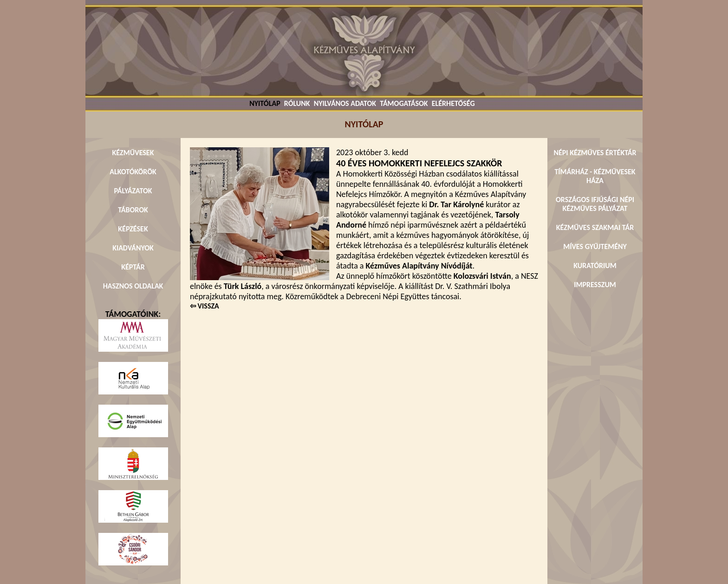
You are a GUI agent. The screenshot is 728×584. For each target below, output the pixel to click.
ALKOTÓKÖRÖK (133, 172)
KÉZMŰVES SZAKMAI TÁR (595, 227)
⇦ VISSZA (205, 306)
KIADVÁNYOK (133, 248)
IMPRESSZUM (595, 285)
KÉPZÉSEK (133, 229)
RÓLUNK (297, 103)
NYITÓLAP (265, 103)
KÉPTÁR (133, 267)
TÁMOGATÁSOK (404, 103)
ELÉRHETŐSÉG (453, 103)
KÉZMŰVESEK (133, 153)
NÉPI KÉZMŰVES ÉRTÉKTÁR (595, 153)
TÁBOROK (133, 210)
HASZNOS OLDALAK (133, 286)
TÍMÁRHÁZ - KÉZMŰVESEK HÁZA (595, 176)
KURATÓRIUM (595, 266)
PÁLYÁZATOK (133, 191)
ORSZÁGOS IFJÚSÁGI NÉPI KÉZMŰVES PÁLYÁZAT (595, 204)
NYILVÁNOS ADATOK (345, 103)
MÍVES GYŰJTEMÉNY (595, 246)
